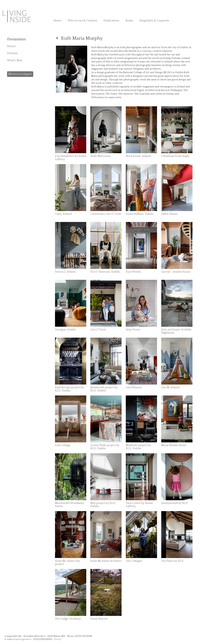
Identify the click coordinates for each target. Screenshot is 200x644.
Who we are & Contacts (82, 21)
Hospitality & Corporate (154, 21)
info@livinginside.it (22, 639)
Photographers (16, 39)
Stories (11, 46)
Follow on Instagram (20, 74)
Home (57, 21)
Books (129, 21)
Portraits (12, 53)
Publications (111, 21)
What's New (15, 60)
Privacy (58, 639)
